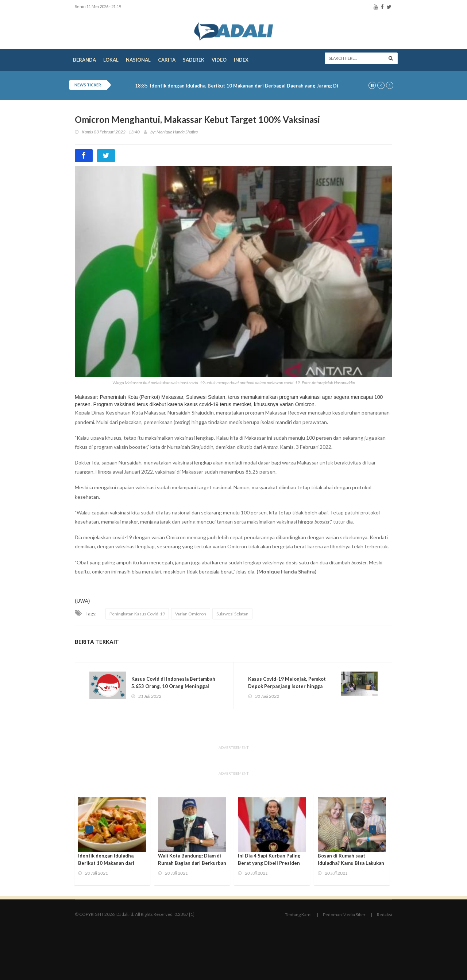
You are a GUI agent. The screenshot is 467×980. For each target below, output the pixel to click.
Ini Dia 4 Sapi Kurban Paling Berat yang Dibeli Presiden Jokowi (269, 863)
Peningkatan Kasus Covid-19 (137, 614)
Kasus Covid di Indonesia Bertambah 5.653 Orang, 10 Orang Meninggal (173, 682)
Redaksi (385, 915)
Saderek (194, 60)
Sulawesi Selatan (232, 614)
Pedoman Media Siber (344, 915)
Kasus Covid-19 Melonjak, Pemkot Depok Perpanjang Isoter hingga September (287, 686)
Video (219, 60)
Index (241, 60)
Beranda (84, 60)
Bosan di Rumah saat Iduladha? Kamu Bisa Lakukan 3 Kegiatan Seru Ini (351, 863)
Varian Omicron (191, 614)
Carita (167, 60)
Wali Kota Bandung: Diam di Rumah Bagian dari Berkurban (192, 859)
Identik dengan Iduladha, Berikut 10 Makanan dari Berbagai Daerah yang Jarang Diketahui (253, 86)
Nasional (138, 60)
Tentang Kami (298, 915)
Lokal (111, 60)
